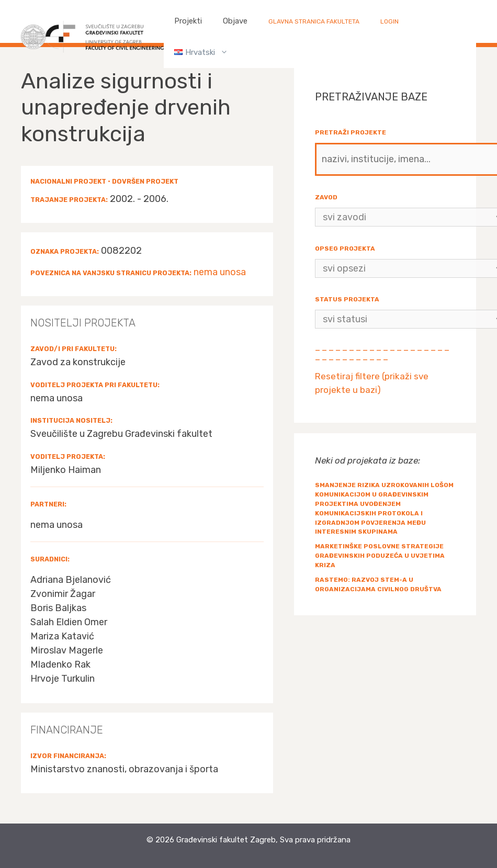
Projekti (188, 21)
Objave (235, 21)
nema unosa (220, 272)
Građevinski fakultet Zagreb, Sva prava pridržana (263, 840)
